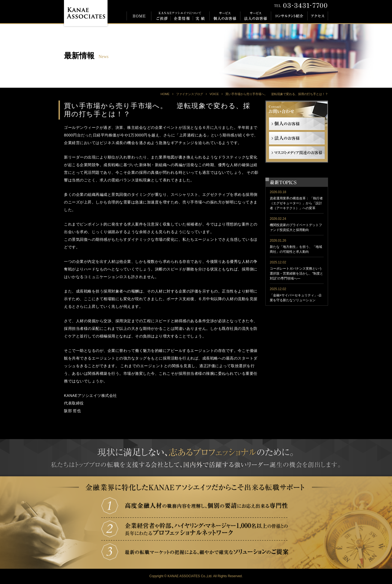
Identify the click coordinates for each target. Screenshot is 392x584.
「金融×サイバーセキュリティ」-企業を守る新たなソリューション (296, 298)
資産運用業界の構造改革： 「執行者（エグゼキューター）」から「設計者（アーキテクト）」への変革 (296, 203)
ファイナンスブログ (190, 94)
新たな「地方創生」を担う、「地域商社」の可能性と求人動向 (296, 249)
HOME (165, 94)
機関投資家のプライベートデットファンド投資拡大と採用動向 (296, 227)
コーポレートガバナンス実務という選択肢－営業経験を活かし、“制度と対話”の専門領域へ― (296, 273)
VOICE (214, 94)
